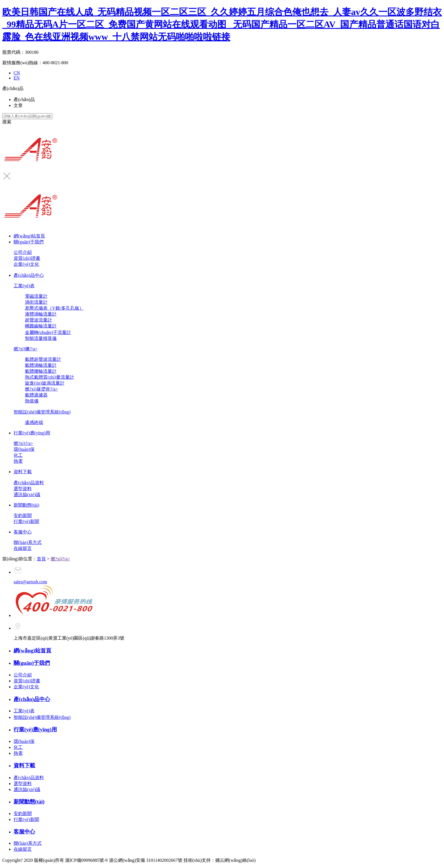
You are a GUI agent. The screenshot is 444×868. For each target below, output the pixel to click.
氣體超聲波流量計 (43, 359)
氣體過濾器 (36, 395)
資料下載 (23, 472)
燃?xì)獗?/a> (26, 349)
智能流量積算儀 (41, 338)
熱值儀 (32, 401)
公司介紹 (23, 252)
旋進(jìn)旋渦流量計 (45, 383)
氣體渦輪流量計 (41, 365)
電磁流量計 (36, 296)
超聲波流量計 (39, 320)
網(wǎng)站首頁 (29, 236)
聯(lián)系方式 (28, 542)
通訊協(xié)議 (27, 495)
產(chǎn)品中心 (29, 275)
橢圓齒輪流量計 (41, 326)
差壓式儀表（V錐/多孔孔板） (54, 308)
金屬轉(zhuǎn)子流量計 (48, 332)
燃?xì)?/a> (23, 443)
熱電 (18, 461)
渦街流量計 (36, 302)
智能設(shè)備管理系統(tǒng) (42, 412)
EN (17, 78)
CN (17, 73)
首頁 (41, 559)
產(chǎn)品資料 (29, 483)
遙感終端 (34, 422)
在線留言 (23, 548)
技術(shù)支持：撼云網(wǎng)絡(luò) (220, 860)
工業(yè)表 (24, 286)
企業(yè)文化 (26, 264)
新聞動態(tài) (26, 505)
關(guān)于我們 (29, 242)
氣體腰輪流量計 (41, 371)
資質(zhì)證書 (27, 258)
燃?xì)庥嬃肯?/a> (41, 389)
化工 (18, 455)
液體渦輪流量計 (41, 314)
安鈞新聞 (23, 516)
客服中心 (23, 532)
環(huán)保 (24, 449)
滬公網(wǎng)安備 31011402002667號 (146, 860)
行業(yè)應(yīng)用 (32, 433)
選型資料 (23, 489)
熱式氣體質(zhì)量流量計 (50, 377)
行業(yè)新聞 (26, 521)
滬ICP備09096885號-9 (86, 860)
